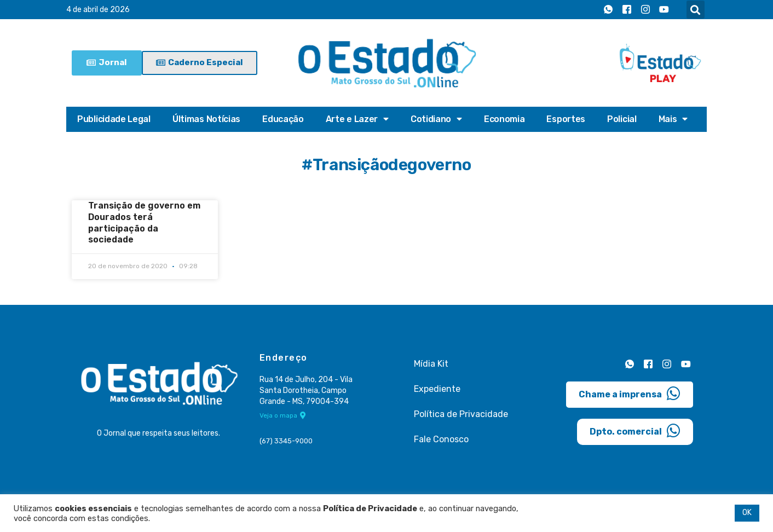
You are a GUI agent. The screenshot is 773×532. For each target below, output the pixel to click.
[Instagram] (645, 10)
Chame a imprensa (630, 394)
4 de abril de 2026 (98, 10)
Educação (283, 119)
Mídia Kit (431, 364)
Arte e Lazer (357, 119)
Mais (673, 119)
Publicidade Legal (114, 119)
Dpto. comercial (635, 431)
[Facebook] (627, 10)
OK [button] (747, 513)
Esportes (566, 119)
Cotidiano (436, 119)
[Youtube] (664, 10)
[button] (696, 10)
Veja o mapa (283, 415)
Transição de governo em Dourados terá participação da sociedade (144, 222)
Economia (504, 119)
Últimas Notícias (206, 119)
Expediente (437, 389)
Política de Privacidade (461, 414)
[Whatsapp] (608, 10)
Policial (622, 119)
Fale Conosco (441, 439)
